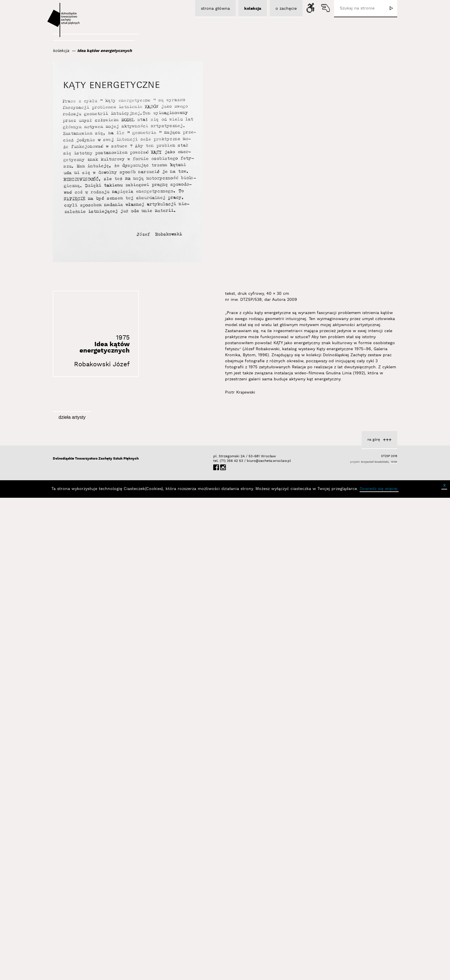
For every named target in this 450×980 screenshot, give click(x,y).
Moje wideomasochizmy (247, 643)
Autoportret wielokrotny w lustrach (117, 735)
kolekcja (61, 51)
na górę (374, 931)
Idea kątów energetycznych (105, 51)
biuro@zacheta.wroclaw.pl (250, 952)
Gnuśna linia (376, 652)
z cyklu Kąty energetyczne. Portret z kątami (227, 765)
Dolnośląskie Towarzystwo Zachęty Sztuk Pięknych (96, 950)
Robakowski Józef (102, 364)
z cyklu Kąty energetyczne (127, 528)
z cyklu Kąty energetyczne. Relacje (354, 896)
